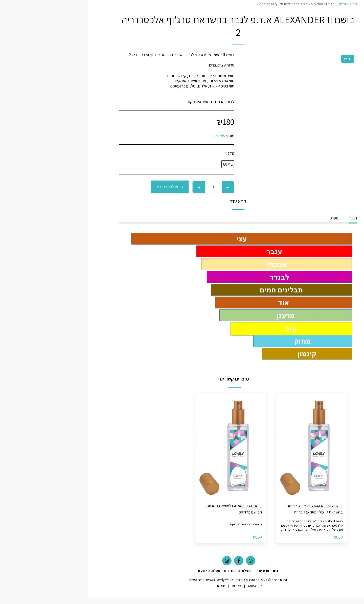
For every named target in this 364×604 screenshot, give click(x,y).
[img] (224, 446)
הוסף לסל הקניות (82, 187)
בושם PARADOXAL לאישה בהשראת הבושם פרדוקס (146, 509)
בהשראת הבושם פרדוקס (158, 524)
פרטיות (149, 586)
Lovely (132, 136)
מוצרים (256, 4)
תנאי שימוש (168, 586)
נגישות (133, 586)
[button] (333, 116)
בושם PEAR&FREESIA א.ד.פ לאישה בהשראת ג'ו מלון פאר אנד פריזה (227, 509)
